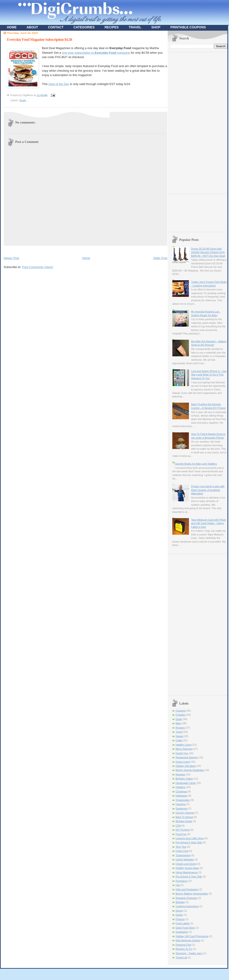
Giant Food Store (185, 928)
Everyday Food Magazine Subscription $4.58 (39, 40)
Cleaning (181, 804)
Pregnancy (182, 881)
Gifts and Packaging (187, 889)
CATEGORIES (84, 27)
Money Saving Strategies (190, 770)
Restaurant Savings (187, 757)
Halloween (182, 796)
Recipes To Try (184, 949)
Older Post (160, 258)
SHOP (156, 27)
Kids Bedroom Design (188, 940)
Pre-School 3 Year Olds (189, 842)
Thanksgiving (183, 855)
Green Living (183, 762)
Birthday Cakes (184, 779)
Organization (183, 800)
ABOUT (32, 27)
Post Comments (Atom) (38, 267)
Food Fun (181, 834)
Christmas (181, 791)
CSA (178, 826)
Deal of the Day (59, 84)
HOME (12, 27)
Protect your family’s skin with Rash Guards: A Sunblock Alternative (208, 490)
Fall (178, 885)
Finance (180, 919)
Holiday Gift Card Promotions (192, 936)
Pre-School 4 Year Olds (189, 877)
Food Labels (183, 923)
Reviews (180, 774)
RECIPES (112, 27)
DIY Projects (183, 830)
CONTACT (56, 27)
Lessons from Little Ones (190, 838)
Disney (179, 911)
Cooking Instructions (187, 906)
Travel (179, 732)
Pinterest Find (183, 945)
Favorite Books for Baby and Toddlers (196, 464)
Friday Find (182, 851)
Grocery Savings (185, 813)
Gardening (182, 809)
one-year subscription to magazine (96, 53)
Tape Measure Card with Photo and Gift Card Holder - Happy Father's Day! (208, 523)
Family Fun (182, 753)
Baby (178, 723)
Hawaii (179, 736)
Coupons (181, 711)
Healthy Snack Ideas (187, 868)
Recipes (180, 728)
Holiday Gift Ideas (186, 766)
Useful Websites (185, 859)
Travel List (181, 957)
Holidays (180, 787)
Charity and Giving (186, 864)
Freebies (181, 715)
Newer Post (11, 258)
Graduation (182, 932)
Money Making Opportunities (192, 894)
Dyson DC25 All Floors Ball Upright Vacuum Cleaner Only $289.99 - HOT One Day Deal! (208, 252)
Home (86, 258)
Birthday (180, 902)
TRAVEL (135, 27)
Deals (23, 100)
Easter (179, 915)
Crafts (179, 740)
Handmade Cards (186, 783)
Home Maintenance (187, 872)
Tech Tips (181, 847)
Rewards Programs (186, 898)
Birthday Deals (184, 821)
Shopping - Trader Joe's (189, 953)
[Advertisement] (188, 121)
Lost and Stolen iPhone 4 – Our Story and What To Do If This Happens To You (209, 375)
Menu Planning (184, 749)
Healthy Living (183, 745)
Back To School (184, 817)
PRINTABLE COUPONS (188, 27)
